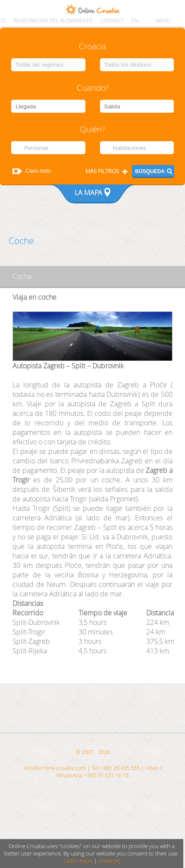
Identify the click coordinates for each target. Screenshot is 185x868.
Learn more (78, 861)
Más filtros (102, 171)
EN (135, 21)
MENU (163, 21)
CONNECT (112, 21)
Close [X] (109, 861)
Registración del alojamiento (53, 21)
